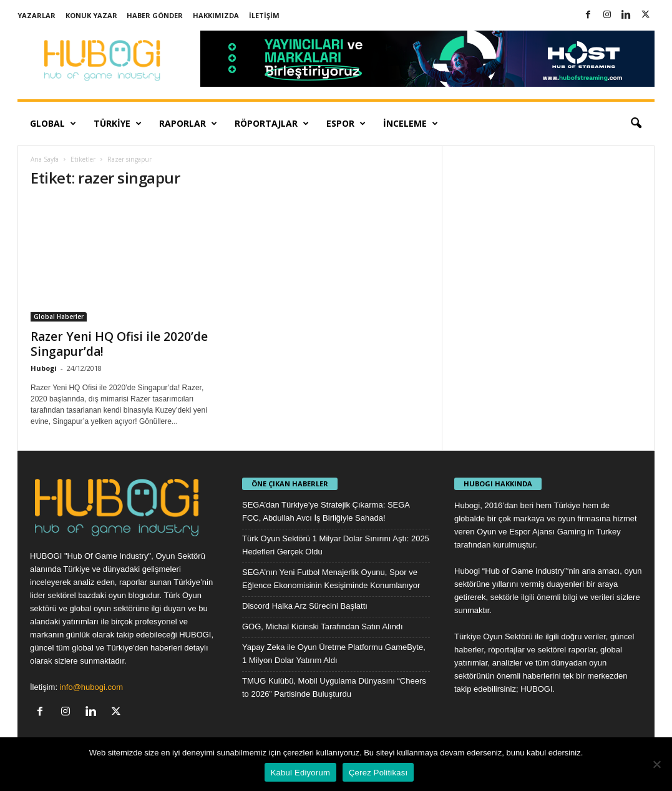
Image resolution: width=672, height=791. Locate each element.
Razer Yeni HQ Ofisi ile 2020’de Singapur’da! (119, 344)
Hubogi (44, 368)
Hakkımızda (216, 15)
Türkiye (118, 124)
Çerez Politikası (378, 773)
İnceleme (411, 124)
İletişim (264, 15)
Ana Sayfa (45, 159)
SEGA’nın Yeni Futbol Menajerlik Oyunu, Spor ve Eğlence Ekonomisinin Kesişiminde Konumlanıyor (331, 579)
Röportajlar (272, 124)
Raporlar (188, 124)
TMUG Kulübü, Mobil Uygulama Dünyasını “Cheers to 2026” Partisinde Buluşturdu (334, 687)
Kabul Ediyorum (300, 773)
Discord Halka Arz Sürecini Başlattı (305, 606)
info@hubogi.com (91, 687)
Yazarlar (37, 15)
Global (53, 124)
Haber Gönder (155, 15)
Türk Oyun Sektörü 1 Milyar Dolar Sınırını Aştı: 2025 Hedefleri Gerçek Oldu (336, 545)
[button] (636, 124)
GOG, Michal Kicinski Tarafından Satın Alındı (323, 626)
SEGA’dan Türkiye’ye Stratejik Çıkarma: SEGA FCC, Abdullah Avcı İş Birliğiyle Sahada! (326, 511)
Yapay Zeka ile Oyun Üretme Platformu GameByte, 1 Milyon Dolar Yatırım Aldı (334, 654)
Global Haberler (59, 317)
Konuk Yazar (91, 15)
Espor (346, 124)
